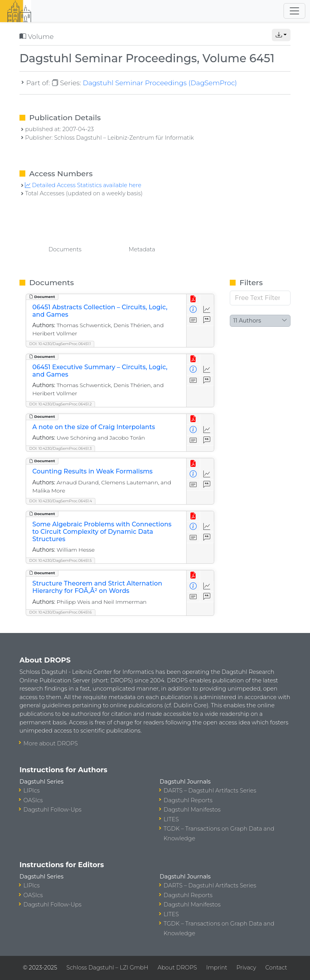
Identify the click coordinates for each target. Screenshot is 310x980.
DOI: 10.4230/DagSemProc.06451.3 (60, 448)
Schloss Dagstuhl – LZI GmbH (107, 968)
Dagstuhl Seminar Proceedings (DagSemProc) (160, 83)
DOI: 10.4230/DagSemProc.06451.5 (60, 560)
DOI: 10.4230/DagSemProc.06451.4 (61, 501)
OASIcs (33, 800)
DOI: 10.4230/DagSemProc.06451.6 (61, 612)
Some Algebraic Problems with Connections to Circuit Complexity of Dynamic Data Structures (102, 532)
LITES (171, 819)
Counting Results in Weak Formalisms (92, 471)
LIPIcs (32, 791)
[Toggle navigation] (294, 11)
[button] (281, 35)
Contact (276, 968)
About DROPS (177, 968)
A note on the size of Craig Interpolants (94, 427)
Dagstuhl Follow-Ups (52, 810)
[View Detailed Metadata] (193, 310)
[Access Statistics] (207, 310)
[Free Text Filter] (260, 298)
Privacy (246, 968)
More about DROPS (51, 743)
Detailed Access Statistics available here (83, 185)
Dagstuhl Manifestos (192, 810)
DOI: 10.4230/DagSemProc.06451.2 (60, 404)
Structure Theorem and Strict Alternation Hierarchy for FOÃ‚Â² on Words (97, 587)
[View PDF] (193, 299)
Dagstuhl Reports (188, 800)
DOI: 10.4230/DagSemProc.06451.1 (60, 344)
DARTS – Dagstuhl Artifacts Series (210, 791)
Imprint (217, 968)
